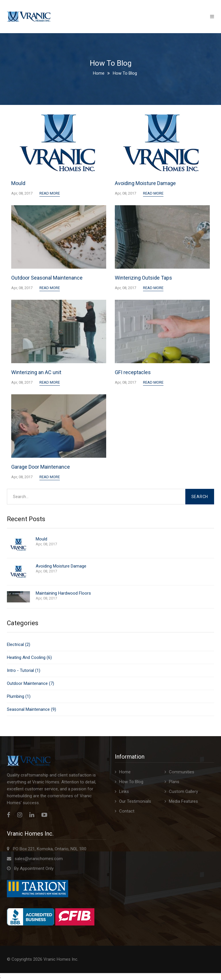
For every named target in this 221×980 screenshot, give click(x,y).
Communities (182, 772)
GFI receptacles (133, 372)
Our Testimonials (135, 801)
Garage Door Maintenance (41, 467)
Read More (50, 193)
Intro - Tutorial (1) (24, 670)
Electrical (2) (19, 644)
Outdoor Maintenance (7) (31, 683)
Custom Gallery (183, 791)
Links (124, 791)
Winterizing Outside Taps (143, 278)
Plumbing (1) (19, 696)
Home (99, 73)
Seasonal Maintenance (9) (32, 709)
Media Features (183, 801)
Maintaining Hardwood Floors (63, 593)
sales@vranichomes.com (39, 859)
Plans (174, 782)
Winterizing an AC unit (36, 372)
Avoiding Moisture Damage (145, 183)
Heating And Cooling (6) (29, 657)
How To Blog (131, 782)
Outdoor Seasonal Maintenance (47, 278)
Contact (127, 811)
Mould (18, 183)
